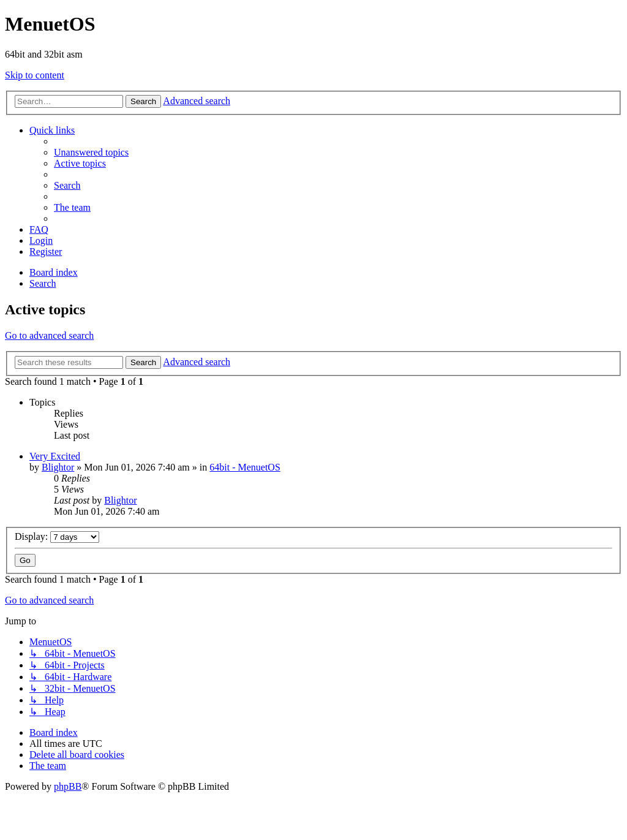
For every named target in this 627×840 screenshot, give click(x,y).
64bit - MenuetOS (245, 467)
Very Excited (55, 456)
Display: (57, 536)
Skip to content (35, 75)
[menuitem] (91, 152)
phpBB (68, 786)
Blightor (58, 467)
